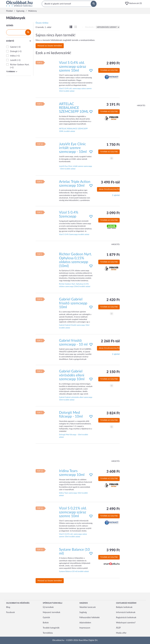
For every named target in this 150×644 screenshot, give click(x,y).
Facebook (10, 612)
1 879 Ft (113, 255)
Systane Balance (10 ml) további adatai (74, 571)
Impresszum (85, 628)
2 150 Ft (113, 372)
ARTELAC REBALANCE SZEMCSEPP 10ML (74, 108)
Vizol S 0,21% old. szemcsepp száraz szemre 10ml (73, 512)
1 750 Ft (113, 145)
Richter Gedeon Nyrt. (20, 65)
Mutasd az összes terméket (50, 46)
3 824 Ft (113, 413)
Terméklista (48, 633)
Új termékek (48, 607)
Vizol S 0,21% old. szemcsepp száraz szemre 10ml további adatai (73, 535)
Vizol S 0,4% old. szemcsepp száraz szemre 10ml (73, 67)
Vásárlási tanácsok (88, 607)
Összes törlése (42, 23)
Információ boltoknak (126, 612)
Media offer (121, 633)
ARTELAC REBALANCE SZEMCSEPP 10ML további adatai (73, 130)
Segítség (83, 612)
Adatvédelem (85, 623)
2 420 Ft (113, 300)
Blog (8, 607)
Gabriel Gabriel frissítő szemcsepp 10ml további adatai (74, 326)
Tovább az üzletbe (109, 70)
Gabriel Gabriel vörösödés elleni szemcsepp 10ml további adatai (76, 398)
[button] (134, 3)
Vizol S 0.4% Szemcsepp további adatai (74, 234)
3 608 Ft (113, 472)
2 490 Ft (113, 509)
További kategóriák (51, 628)
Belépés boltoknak (124, 607)
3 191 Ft (113, 105)
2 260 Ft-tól (110, 341)
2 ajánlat (116, 195)
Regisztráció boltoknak (126, 618)
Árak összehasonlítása (110, 189)
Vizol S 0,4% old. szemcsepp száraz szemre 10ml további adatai (75, 90)
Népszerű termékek (51, 612)
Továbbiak (12, 72)
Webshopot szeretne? (126, 623)
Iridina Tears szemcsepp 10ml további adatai (73, 494)
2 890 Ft (113, 63)
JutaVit (13, 60)
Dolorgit (14, 51)
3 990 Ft (113, 550)
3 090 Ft (113, 213)
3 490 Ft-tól (110, 182)
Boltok (46, 623)
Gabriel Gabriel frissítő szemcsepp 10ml (73, 303)
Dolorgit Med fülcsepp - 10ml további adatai (74, 436)
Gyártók (46, 618)
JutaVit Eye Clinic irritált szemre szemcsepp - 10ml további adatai (76, 167)
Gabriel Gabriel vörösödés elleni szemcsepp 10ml (72, 375)
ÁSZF (118, 628)
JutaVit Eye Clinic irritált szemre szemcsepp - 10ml (73, 148)
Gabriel (13, 47)
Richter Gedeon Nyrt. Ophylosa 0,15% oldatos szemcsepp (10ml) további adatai (75, 285)
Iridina (13, 56)
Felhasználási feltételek (90, 618)
